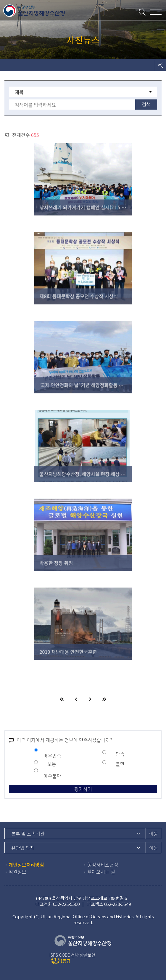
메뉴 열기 (156, 12)
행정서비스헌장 (103, 865)
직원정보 (17, 872)
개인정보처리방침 (26, 865)
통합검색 (140, 12)
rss (7, 135)
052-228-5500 (66, 904)
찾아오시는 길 (101, 872)
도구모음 (160, 65)
